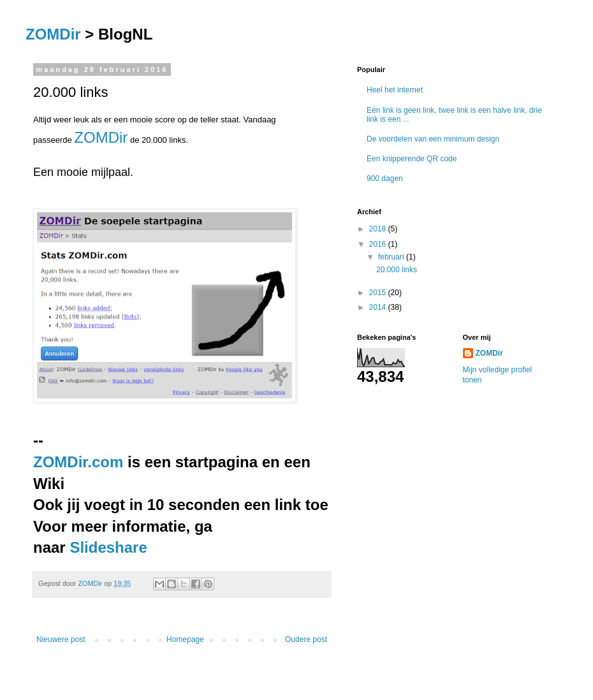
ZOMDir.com (78, 462)
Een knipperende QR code (412, 159)
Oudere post (306, 639)
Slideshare (108, 547)
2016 (379, 244)
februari (392, 257)
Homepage (185, 639)
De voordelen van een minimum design (433, 139)
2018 (379, 229)
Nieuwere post (61, 639)
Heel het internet (395, 90)
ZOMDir (53, 34)
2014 (379, 307)
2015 (379, 293)
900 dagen (385, 179)
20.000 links (397, 270)
